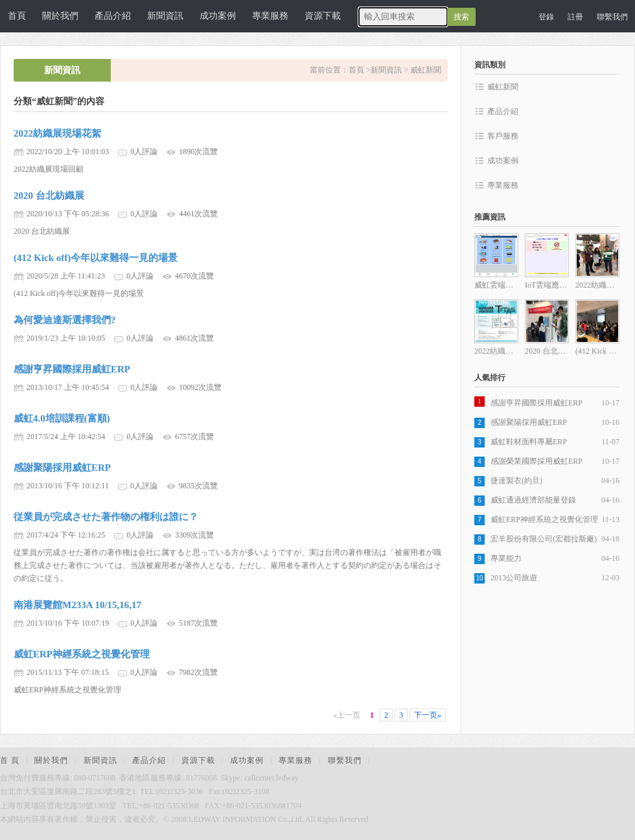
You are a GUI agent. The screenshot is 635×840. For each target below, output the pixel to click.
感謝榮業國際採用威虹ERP (537, 461)
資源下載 (323, 16)
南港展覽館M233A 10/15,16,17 (77, 605)
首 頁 (10, 760)
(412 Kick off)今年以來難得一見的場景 (96, 258)
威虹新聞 (426, 70)
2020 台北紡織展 (49, 196)
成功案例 (218, 16)
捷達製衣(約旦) (516, 481)
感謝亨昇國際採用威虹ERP (72, 369)
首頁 (17, 16)
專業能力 (506, 558)
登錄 (546, 17)
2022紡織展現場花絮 (57, 133)
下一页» (428, 715)
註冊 (575, 17)
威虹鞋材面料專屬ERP (529, 442)
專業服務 (270, 16)
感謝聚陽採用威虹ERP (62, 468)
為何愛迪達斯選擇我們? (65, 320)
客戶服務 (503, 136)
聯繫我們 (612, 17)
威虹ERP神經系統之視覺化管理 (82, 654)
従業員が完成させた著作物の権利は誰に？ (106, 517)
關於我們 (60, 16)
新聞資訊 (165, 16)
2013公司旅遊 (514, 578)
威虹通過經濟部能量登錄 (533, 500)
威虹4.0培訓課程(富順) (62, 418)
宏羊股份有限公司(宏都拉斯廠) (544, 539)
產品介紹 (113, 16)
